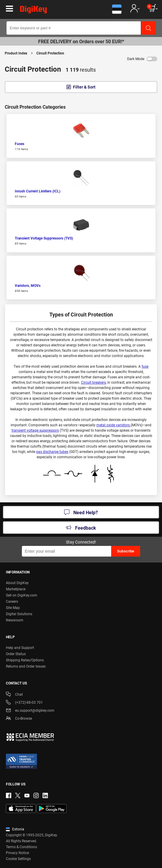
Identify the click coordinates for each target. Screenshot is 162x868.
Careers (12, 602)
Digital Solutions (19, 614)
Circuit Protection (50, 53)
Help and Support (20, 648)
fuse (145, 367)
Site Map (13, 608)
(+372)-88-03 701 (24, 703)
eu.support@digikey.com (30, 711)
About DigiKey (17, 583)
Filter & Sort (84, 87)
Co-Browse (19, 719)
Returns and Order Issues (26, 666)
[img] (33, 11)
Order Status (16, 654)
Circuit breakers (93, 382)
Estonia (15, 829)
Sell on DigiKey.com (22, 595)
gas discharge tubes (52, 452)
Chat (14, 695)
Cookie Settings (18, 859)
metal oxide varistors (114, 425)
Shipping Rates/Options (25, 660)
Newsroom (15, 620)
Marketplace (16, 589)
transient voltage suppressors (35, 430)
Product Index (16, 53)
